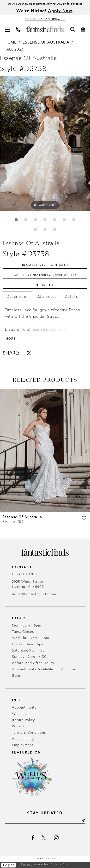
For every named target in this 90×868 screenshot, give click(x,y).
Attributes (47, 297)
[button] (8, 29)
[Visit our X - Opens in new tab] (44, 838)
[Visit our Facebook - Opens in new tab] (33, 838)
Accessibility (23, 739)
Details (72, 297)
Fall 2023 (14, 49)
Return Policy (23, 720)
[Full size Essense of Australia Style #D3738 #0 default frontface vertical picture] (45, 143)
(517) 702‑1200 (24, 574)
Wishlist (19, 714)
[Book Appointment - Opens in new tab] (45, 19)
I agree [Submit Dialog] (9, 865)
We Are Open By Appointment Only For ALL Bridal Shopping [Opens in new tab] (45, 4)
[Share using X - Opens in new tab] (29, 353)
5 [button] (55, 220)
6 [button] (64, 220)
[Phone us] (18, 29)
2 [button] (26, 220)
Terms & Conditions (29, 732)
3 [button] (35, 220)
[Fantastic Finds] (45, 29)
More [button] (11, 339)
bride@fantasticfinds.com (34, 594)
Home (11, 42)
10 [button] (55, 229)
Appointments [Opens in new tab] (24, 707)
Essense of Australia (46, 42)
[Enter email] (45, 821)
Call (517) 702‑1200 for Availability (45, 275)
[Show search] (73, 29)
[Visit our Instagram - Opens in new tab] (56, 838)
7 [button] (74, 220)
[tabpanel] (45, 143)
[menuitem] (8, 29)
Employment (23, 745)
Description (18, 297)
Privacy (18, 726)
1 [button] (16, 220)
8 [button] (35, 229)
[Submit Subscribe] (83, 821)
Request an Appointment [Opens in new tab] (45, 265)
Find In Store (45, 285)
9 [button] (45, 229)
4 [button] (45, 220)
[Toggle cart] (83, 29)
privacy (28, 865)
